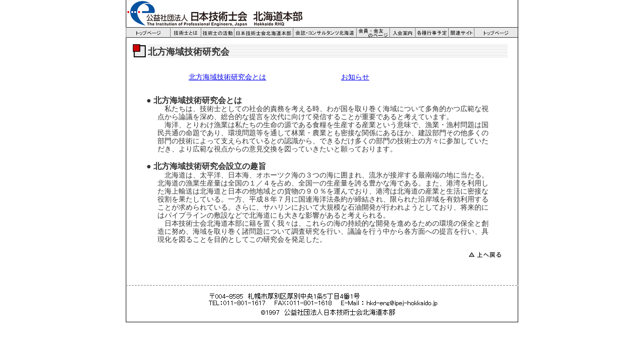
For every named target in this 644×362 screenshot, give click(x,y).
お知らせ (355, 77)
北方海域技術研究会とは (227, 77)
